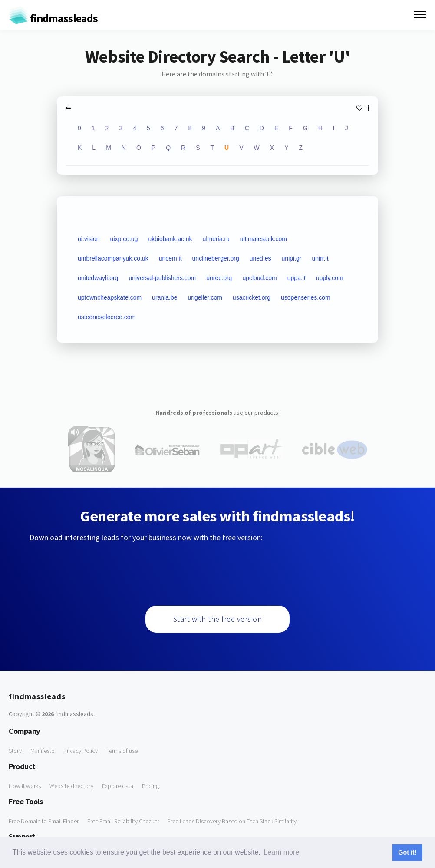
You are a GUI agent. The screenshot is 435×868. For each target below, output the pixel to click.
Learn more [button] (281, 852)
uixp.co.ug (124, 239)
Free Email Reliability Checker (123, 821)
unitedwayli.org (98, 278)
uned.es (260, 258)
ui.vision (89, 239)
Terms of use (122, 751)
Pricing (150, 786)
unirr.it (320, 258)
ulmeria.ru (216, 239)
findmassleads (53, 18)
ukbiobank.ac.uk (170, 239)
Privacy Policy (81, 751)
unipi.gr (292, 258)
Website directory (71, 786)
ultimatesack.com (264, 239)
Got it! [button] (407, 852)
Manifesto (43, 751)
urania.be (165, 297)
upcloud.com (259, 278)
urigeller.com (205, 297)
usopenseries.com (306, 297)
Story (15, 751)
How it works (25, 786)
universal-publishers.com (162, 278)
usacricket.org (252, 297)
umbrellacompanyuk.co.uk (113, 258)
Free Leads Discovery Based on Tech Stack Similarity (232, 821)
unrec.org (219, 278)
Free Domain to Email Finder (44, 821)
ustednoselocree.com (107, 317)
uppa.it (297, 278)
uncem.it (170, 258)
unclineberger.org (216, 258)
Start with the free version (218, 619)
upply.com (330, 278)
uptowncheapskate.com (110, 297)
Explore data (118, 786)
